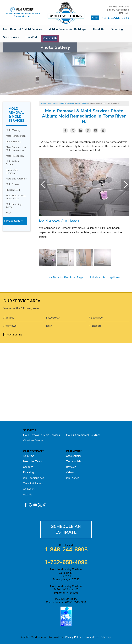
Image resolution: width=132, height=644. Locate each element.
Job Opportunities (34, 478)
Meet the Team (32, 461)
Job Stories (73, 478)
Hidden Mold (13, 190)
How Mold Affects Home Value (16, 197)
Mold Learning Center (14, 206)
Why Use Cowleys (34, 440)
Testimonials (74, 461)
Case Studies (74, 456)
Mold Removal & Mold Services (23, 30)
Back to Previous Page (66, 277)
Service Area (34, 38)
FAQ (8, 213)
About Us (103, 30)
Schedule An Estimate (66, 529)
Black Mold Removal (12, 172)
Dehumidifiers (13, 142)
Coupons (28, 467)
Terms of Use (91, 637)
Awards (28, 494)
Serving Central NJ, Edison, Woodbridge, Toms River (118, 10)
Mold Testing (13, 130)
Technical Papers (33, 483)
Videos (70, 472)
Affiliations (29, 489)
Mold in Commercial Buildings (70, 30)
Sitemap (106, 637)
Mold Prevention (15, 156)
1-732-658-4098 (66, 562)
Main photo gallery (105, 277)
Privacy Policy (73, 637)
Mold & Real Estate (13, 163)
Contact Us (81, 38)
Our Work (58, 38)
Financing (11, 38)
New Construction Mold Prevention (16, 149)
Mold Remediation (16, 136)
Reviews (71, 467)
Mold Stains (12, 184)
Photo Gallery (14, 221)
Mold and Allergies (16, 179)
